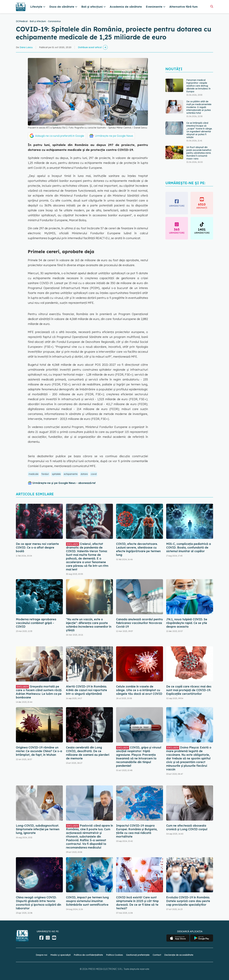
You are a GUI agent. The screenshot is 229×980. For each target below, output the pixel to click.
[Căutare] (212, 6)
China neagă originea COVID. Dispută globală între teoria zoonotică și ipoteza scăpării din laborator (38, 903)
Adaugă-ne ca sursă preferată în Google (60, 136)
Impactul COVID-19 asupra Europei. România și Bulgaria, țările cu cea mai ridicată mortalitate (137, 831)
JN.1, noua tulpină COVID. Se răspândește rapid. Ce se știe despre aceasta (187, 623)
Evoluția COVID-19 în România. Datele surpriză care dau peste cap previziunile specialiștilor (188, 901)
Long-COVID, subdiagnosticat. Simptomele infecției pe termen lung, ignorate (38, 829)
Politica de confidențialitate (88, 955)
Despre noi (42, 955)
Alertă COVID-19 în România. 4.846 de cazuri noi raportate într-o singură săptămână (87, 690)
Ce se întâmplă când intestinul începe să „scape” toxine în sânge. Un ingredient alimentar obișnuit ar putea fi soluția (199, 130)
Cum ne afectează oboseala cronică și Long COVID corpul (187, 827)
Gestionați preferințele (138, 955)
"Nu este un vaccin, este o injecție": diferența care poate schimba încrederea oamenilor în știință (89, 625)
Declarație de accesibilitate (179, 955)
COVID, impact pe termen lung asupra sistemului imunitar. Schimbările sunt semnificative (87, 901)
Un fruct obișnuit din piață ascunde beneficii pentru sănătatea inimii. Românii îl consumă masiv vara (199, 153)
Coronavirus (54, 21)
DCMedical (22, 21)
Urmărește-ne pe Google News (114, 136)
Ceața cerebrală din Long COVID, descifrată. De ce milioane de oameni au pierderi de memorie (88, 753)
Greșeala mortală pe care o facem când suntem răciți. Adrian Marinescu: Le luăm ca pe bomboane (39, 692)
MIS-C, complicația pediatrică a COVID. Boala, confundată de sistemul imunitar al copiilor (189, 547)
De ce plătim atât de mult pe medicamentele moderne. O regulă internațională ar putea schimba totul (199, 107)
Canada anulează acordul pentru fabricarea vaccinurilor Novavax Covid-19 (139, 623)
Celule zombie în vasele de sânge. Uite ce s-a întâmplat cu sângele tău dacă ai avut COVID (139, 690)
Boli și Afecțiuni (38, 21)
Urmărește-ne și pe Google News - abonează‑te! (64, 483)
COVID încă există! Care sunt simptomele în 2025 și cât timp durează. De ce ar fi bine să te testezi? (137, 903)
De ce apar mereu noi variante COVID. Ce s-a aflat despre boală (37, 547)
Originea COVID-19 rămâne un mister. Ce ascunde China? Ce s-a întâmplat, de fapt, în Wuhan (39, 751)
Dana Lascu (26, 47)
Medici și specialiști (61, 955)
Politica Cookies (114, 955)
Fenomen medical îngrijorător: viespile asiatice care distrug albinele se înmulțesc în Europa (198, 86)
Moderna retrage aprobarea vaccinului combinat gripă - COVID (36, 623)
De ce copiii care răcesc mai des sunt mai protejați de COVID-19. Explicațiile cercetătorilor (189, 690)
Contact (157, 955)
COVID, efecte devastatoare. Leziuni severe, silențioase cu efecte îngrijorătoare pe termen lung (138, 549)
